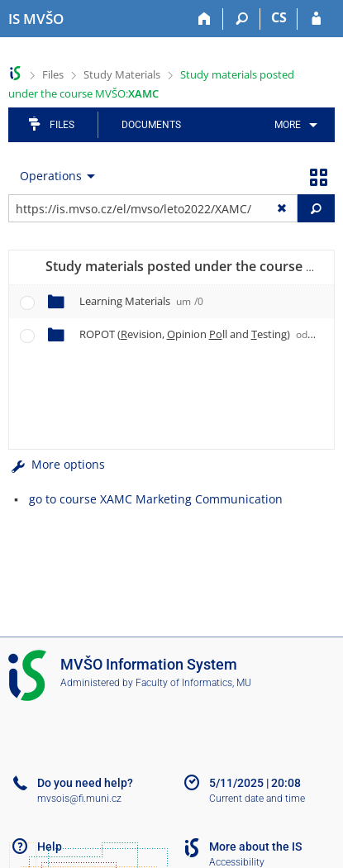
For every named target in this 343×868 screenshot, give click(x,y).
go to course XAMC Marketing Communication (156, 499)
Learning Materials (141, 301)
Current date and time (257, 799)
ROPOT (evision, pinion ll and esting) (202, 334)
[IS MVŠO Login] (316, 19)
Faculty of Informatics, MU (193, 683)
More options (57, 464)
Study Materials (122, 74)
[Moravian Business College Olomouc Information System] (36, 19)
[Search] (242, 19)
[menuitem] (293, 125)
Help (50, 847)
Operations (51, 176)
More (288, 125)
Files (53, 74)
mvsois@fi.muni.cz (79, 799)
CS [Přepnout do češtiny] (279, 17)
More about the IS (255, 847)
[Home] (205, 19)
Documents (151, 125)
